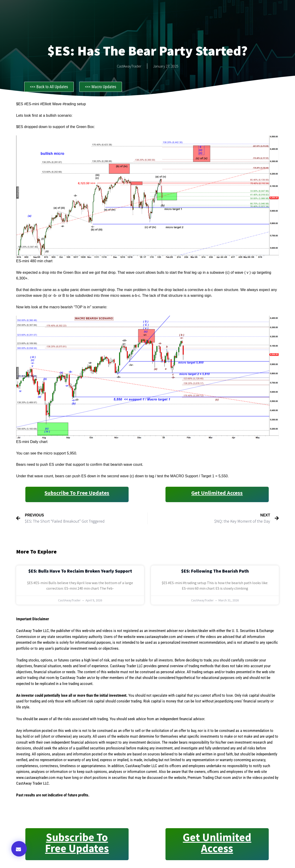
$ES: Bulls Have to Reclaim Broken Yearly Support (80, 571)
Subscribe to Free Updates (77, 493)
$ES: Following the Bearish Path (215, 571)
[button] (19, 849)
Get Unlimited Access (217, 493)
